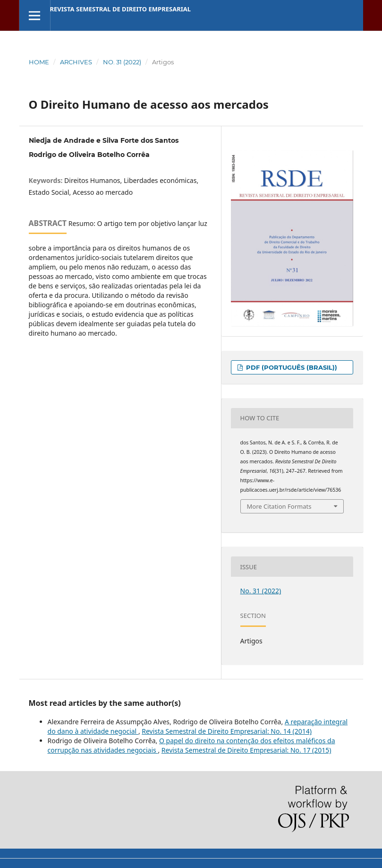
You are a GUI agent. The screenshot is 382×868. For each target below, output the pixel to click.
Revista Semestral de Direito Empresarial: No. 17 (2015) (246, 750)
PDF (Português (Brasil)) (291, 367)
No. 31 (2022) (122, 62)
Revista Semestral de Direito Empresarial (121, 9)
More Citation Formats (279, 506)
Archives (76, 62)
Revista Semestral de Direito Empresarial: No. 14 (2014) (227, 731)
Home (39, 62)
